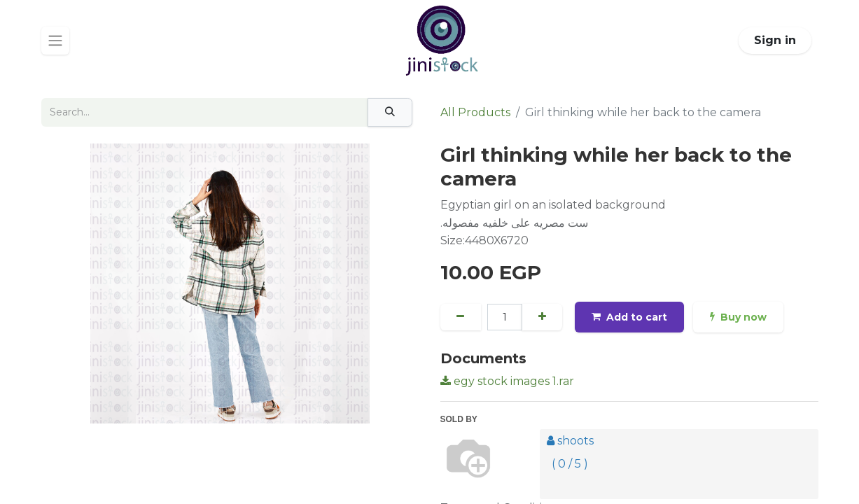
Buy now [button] (740, 317)
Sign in (775, 40)
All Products (475, 112)
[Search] (390, 112)
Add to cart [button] (631, 317)
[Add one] (543, 317)
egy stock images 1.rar (507, 381)
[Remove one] (461, 317)
